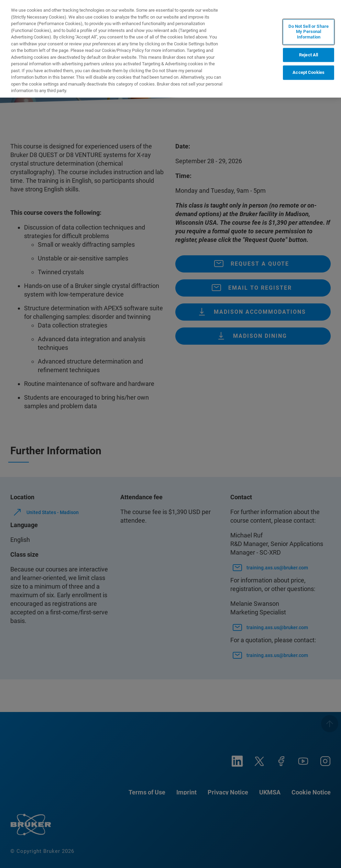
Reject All (309, 55)
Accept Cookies (309, 73)
